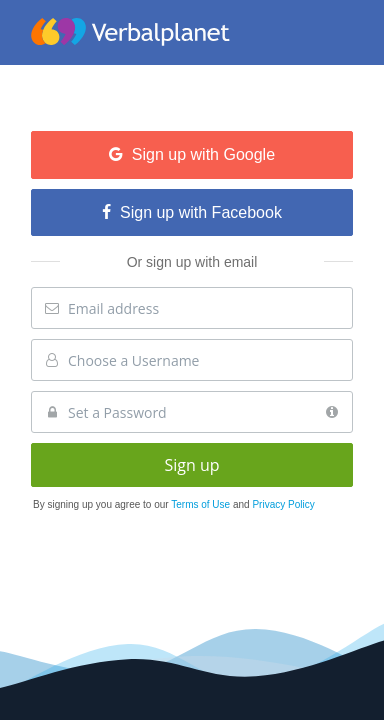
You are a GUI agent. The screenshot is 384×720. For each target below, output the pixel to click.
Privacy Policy (283, 504)
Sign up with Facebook (192, 212)
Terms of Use (202, 504)
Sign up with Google (192, 154)
